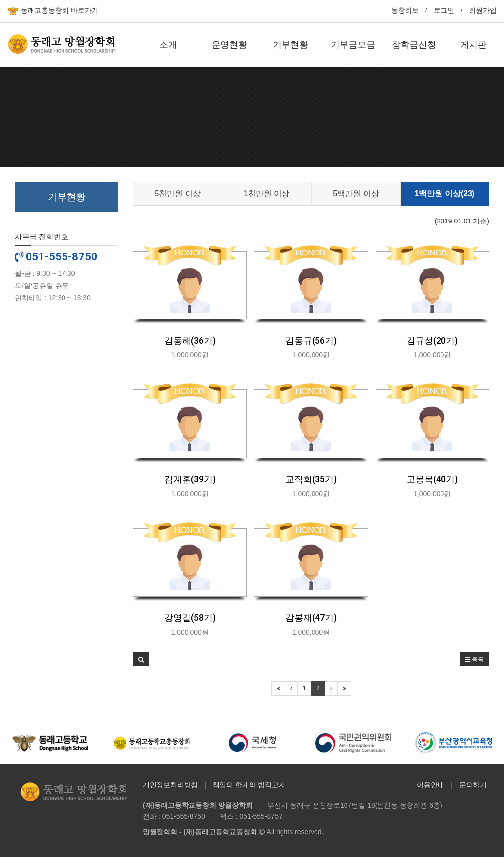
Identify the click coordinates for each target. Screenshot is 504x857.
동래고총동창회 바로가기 (53, 11)
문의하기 (473, 785)
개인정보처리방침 (170, 785)
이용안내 (431, 785)
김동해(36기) (190, 340)
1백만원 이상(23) (445, 194)
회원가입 (483, 10)
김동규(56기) (311, 340)
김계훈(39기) (190, 479)
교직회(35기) (311, 479)
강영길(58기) (190, 618)
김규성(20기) (432, 340)
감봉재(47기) (311, 618)
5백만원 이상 (356, 194)
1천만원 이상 (267, 194)
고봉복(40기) (432, 479)
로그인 (444, 10)
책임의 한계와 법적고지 (249, 785)
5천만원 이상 (177, 194)
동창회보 (405, 10)
